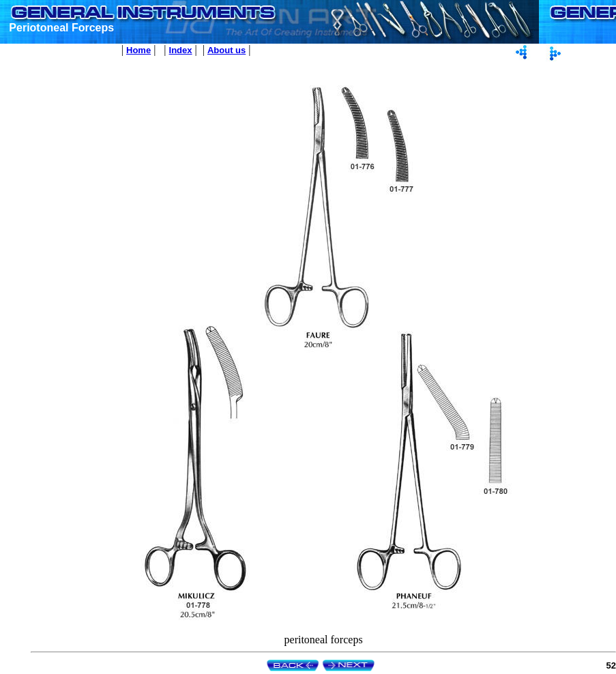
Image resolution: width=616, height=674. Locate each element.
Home (138, 50)
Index (181, 50)
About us (226, 50)
